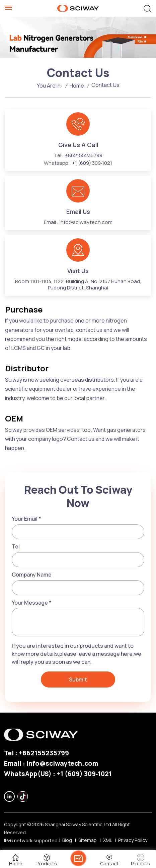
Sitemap (88, 840)
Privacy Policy (133, 840)
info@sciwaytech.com (86, 222)
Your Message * (32, 603)
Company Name (32, 575)
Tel (16, 546)
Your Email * (26, 519)
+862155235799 (84, 155)
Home (77, 86)
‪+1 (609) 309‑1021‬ (92, 163)
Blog (67, 840)
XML (108, 840)
